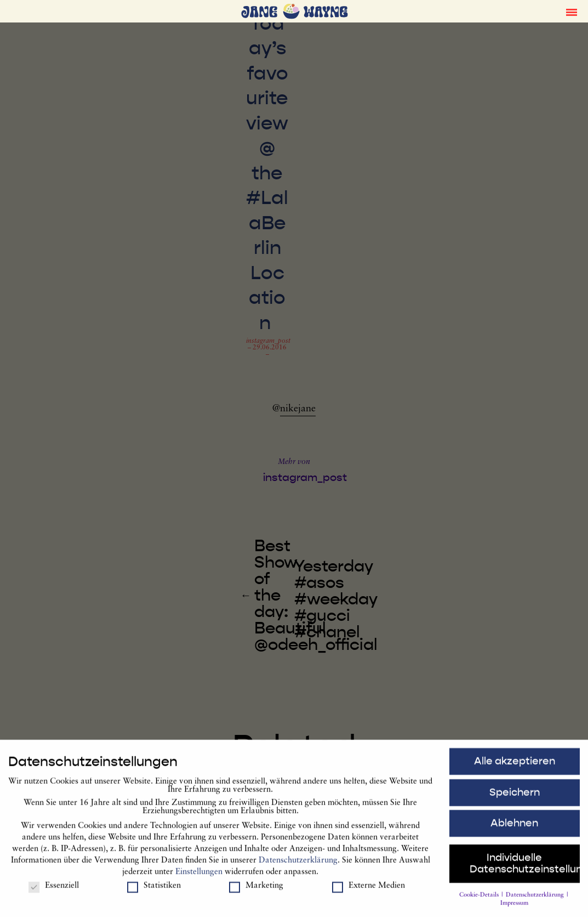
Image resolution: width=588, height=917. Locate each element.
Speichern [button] (515, 797)
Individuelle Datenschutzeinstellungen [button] (525, 868)
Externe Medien (369, 890)
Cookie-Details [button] (480, 900)
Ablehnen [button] (514, 828)
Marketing (256, 890)
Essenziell (54, 890)
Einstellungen (199, 877)
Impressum (514, 908)
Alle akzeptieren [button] (515, 766)
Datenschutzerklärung (298, 865)
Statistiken (154, 890)
